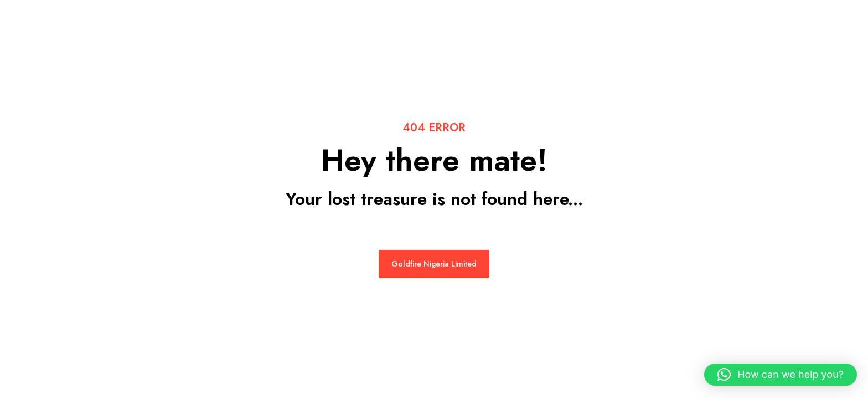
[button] (781, 375)
